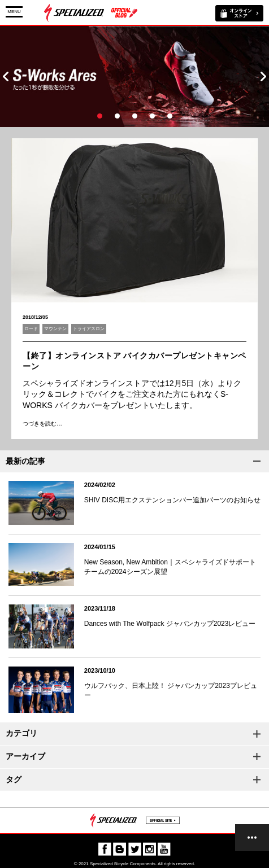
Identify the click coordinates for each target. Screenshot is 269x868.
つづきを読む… (42, 424)
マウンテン (55, 329)
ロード (31, 329)
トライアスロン (89, 329)
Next (263, 76)
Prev (6, 76)
